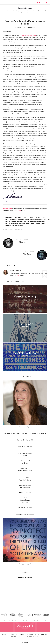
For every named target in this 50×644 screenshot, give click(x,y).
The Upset (25, 254)
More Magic (25, 565)
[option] (4, 615)
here (19, 210)
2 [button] (7, 620)
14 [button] (40, 620)
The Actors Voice (20, 27)
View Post (25, 300)
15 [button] (43, 620)
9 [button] (26, 620)
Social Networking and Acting (28, 35)
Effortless (25, 242)
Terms (22, 639)
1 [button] (4, 620)
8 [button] (24, 620)
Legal (28, 639)
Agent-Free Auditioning (25, 297)
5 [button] (15, 620)
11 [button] (32, 620)
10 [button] (29, 620)
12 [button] (35, 620)
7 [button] (21, 620)
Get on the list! (25, 440)
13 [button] (37, 620)
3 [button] (10, 620)
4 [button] (13, 620)
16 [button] (46, 620)
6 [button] (18, 620)
